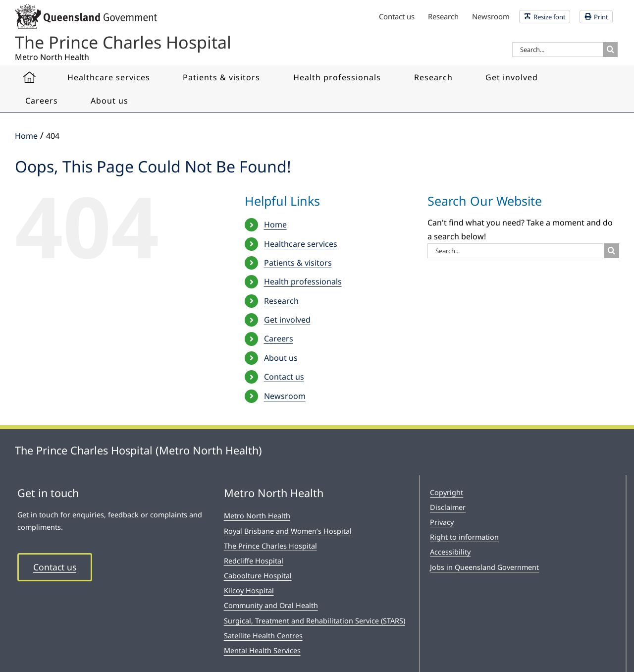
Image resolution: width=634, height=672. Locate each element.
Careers (279, 338)
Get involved (287, 320)
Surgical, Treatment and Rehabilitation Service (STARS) (315, 621)
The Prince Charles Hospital (270, 546)
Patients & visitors (298, 263)
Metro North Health (257, 516)
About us (281, 358)
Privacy (442, 522)
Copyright (447, 492)
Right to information (464, 537)
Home (275, 224)
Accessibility (450, 552)
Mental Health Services (262, 650)
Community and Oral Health (271, 605)
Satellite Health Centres (263, 636)
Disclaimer (448, 507)
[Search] (610, 50)
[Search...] (557, 50)
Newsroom (285, 396)
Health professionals (303, 281)
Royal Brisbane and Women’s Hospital (288, 531)
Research (281, 301)
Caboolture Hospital (258, 576)
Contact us (284, 377)
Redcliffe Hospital (254, 561)
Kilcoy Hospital (249, 590)
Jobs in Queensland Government (484, 567)
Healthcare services (301, 244)
